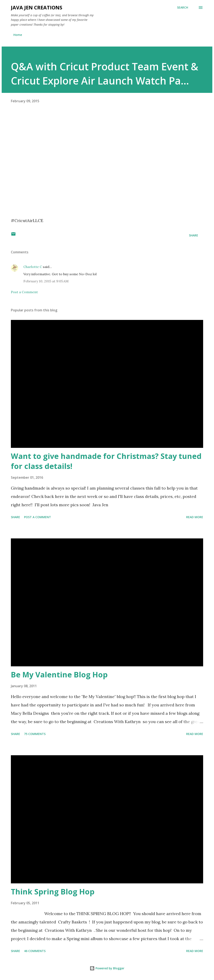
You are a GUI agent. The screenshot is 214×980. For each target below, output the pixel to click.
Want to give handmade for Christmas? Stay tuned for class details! (106, 461)
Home (18, 35)
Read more (195, 517)
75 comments (35, 734)
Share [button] (194, 235)
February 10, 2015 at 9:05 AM (46, 281)
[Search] (183, 8)
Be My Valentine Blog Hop (59, 675)
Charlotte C (33, 267)
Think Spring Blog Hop (53, 892)
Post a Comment (24, 292)
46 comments (35, 951)
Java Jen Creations (37, 7)
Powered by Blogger (107, 968)
